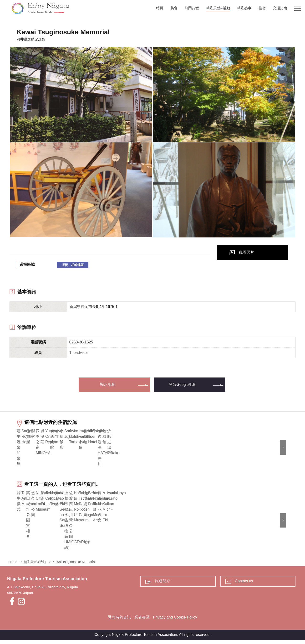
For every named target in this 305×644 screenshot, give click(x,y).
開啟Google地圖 (183, 385)
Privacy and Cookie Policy (175, 621)
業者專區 (142, 621)
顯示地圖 (108, 385)
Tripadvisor (79, 353)
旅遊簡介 (163, 585)
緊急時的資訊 (119, 621)
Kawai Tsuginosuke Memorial (74, 566)
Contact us (244, 585)
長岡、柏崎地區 (73, 265)
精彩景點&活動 (35, 566)
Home (13, 566)
